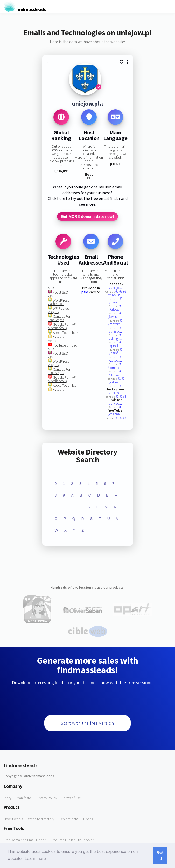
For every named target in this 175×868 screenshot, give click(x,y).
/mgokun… (115, 295)
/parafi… (115, 302)
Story (8, 798)
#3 (125, 291)
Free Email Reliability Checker (72, 840)
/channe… (115, 414)
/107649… (115, 375)
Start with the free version (87, 723)
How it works (13, 819)
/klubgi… (115, 339)
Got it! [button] (160, 856)
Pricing (88, 819)
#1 (117, 291)
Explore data (69, 819)
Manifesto (24, 798)
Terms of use (71, 798)
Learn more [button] (35, 859)
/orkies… (115, 310)
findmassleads (25, 9)
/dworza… (115, 317)
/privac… (115, 404)
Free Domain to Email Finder (24, 840)
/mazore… (115, 324)
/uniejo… (115, 288)
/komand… (115, 368)
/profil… (115, 346)
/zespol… (115, 360)
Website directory (41, 819)
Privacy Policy (47, 798)
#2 (121, 291)
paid (85, 292)
